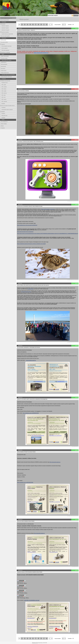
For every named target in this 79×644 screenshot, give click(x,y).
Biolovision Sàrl (35, 643)
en (76, 16)
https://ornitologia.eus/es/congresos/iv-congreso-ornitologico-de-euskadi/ (31, 244)
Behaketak (3, 24)
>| (47, 24)
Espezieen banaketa (4, 32)
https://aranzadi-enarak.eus (41, 53)
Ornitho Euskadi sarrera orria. (6, 18)
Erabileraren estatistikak (5, 52)
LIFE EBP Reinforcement (26, 292)
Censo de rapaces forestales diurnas (7, 106)
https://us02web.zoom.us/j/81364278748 (25, 482)
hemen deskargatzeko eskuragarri (48, 209)
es (74, 16)
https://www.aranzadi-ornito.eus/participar (25, 232)
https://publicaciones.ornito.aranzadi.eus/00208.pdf (27, 225)
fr (78, 16)
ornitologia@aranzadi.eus (31, 360)
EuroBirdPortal (30, 289)
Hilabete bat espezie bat (5, 81)
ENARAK (2, 112)
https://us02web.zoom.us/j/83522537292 (31, 413)
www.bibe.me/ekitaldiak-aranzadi (32, 600)
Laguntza (2, 44)
